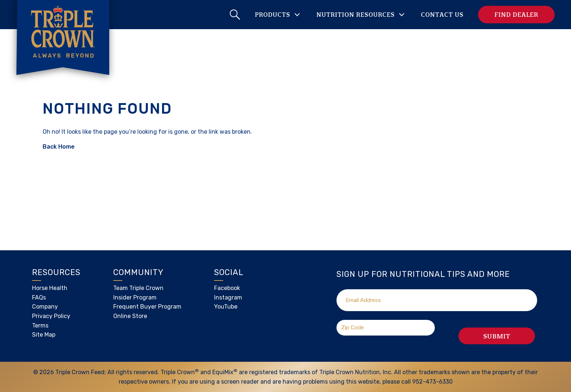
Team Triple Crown (138, 288)
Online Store (130, 316)
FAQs (39, 297)
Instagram (228, 297)
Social (229, 272)
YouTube (226, 307)
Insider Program (135, 297)
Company (45, 307)
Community (138, 272)
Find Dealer (516, 14)
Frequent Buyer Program (147, 307)
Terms (40, 326)
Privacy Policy (51, 316)
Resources (56, 272)
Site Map (44, 335)
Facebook (227, 288)
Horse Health (50, 288)
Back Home (59, 147)
